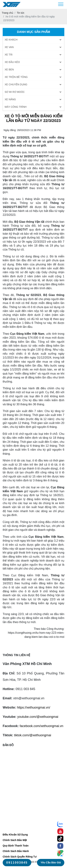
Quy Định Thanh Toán (16, 846)
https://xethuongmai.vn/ (34, 707)
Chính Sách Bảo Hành (16, 851)
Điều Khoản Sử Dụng (15, 835)
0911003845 (17, 863)
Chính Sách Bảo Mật (15, 840)
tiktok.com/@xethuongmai (33, 735)
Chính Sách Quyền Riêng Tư (20, 857)
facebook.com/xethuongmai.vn (41, 726)
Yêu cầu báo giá (51, 862)
